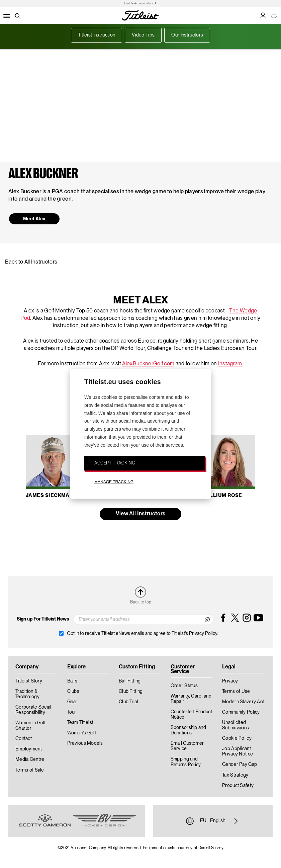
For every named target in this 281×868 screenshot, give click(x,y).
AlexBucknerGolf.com (148, 364)
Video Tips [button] (143, 35)
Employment (29, 749)
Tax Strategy (235, 775)
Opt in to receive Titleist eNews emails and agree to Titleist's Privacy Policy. (143, 634)
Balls (72, 681)
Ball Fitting (130, 681)
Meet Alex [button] (34, 219)
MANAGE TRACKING (114, 482)
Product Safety (238, 786)
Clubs (73, 692)
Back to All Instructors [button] (31, 262)
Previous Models (85, 743)
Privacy (230, 681)
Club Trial (128, 702)
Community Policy (241, 712)
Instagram (230, 364)
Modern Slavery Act (243, 702)
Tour (72, 712)
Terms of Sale (30, 770)
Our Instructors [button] (187, 35)
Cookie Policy (237, 738)
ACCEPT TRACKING (115, 463)
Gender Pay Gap (240, 765)
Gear (72, 702)
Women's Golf (82, 733)
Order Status (184, 686)
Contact (24, 739)
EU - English (213, 821)
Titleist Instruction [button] (97, 35)
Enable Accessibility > (139, 4)
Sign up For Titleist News (43, 619)
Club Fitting (131, 692)
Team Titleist (80, 723)
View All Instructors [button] (140, 514)
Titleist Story (29, 681)
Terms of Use (236, 692)
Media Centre (30, 759)
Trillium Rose (222, 496)
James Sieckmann (52, 496)
